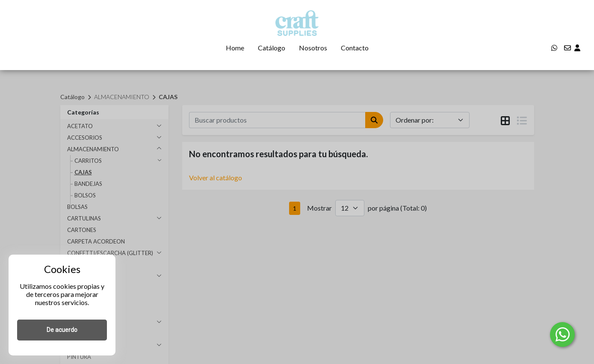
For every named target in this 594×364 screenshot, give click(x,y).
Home (235, 48)
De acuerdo (62, 330)
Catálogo (272, 48)
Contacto (355, 48)
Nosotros (313, 48)
